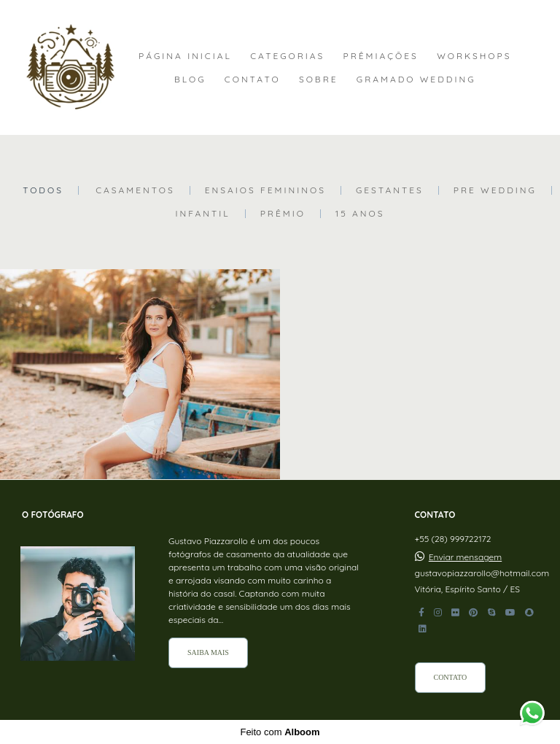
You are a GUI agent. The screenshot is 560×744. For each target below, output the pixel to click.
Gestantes (390, 190)
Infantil (202, 214)
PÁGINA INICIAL (185, 56)
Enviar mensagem (465, 557)
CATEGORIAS (287, 56)
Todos (43, 190)
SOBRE (319, 79)
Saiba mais (208, 652)
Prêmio (283, 214)
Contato (451, 677)
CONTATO (253, 79)
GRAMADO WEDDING (416, 79)
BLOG (190, 79)
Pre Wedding (495, 190)
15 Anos (360, 214)
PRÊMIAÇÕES (381, 56)
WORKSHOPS (474, 56)
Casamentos (135, 190)
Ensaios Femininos (265, 190)
